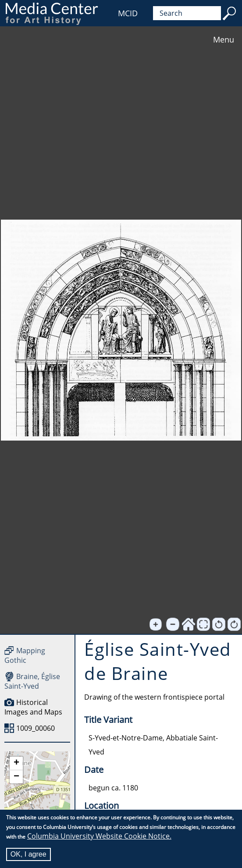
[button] (16, 763)
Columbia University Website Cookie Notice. (99, 836)
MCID (128, 13)
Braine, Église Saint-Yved (32, 681)
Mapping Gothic (25, 655)
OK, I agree (28, 854)
